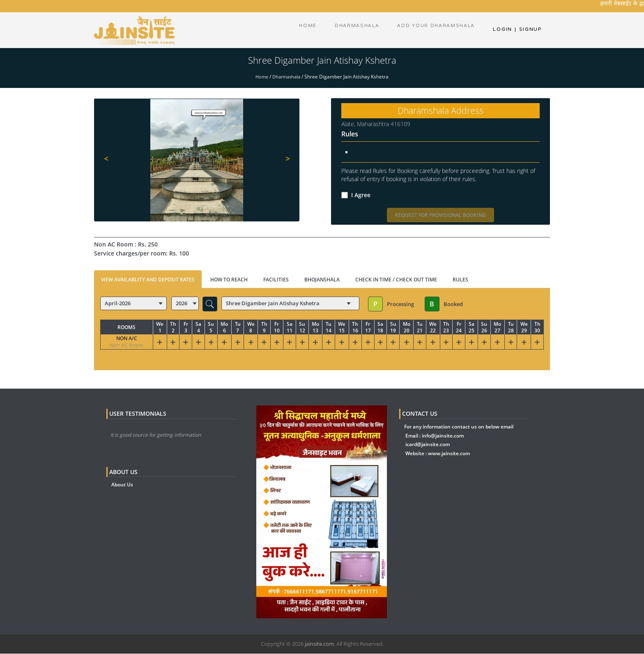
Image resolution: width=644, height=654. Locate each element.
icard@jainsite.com (428, 445)
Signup (528, 31)
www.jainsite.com (449, 454)
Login (503, 31)
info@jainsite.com (443, 436)
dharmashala (354, 31)
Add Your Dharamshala (435, 31)
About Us (122, 485)
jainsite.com (319, 644)
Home (304, 31)
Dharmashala (287, 77)
